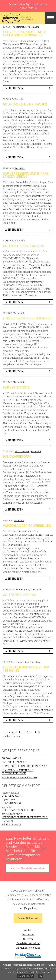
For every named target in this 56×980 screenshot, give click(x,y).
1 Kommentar (21, 27)
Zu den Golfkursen (28, 918)
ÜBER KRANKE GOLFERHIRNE (19, 810)
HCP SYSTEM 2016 (16, 387)
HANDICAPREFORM (17, 456)
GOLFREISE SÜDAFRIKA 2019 (24, 246)
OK (40, 976)
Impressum (28, 934)
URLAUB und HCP (12, 796)
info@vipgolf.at (28, 908)
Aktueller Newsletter (28, 948)
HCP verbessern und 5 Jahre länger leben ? (26, 175)
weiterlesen (14, 88)
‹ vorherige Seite (12, 732)
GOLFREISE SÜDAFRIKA (20, 595)
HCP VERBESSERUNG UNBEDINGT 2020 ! (25, 766)
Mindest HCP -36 (11, 758)
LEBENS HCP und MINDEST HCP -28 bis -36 (26, 669)
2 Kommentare (22, 590)
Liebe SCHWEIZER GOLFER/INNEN (27, 318)
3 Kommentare (22, 451)
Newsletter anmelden (28, 943)
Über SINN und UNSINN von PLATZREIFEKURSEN (18, 772)
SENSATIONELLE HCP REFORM (20, 777)
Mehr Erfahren (26, 976)
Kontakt (28, 930)
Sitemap (28, 939)
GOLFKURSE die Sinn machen (25, 104)
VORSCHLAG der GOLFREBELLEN (27, 526)
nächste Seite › (11, 736)
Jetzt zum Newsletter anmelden (27, 868)
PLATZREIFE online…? (14, 762)
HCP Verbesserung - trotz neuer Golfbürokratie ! (24, 34)
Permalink (34, 27)
